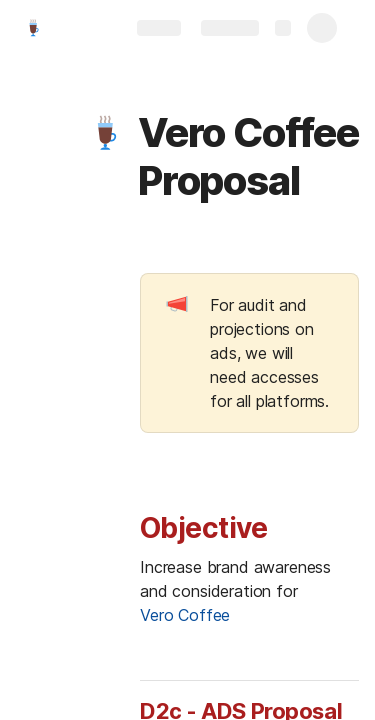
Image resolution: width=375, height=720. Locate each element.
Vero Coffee (185, 615)
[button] (107, 133)
